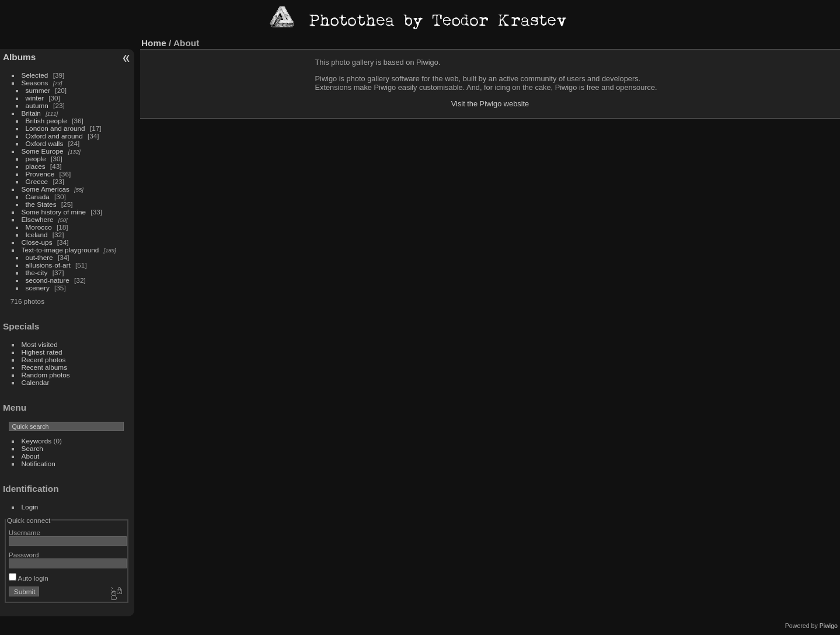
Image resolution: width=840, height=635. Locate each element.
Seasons (35, 83)
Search (32, 448)
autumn (37, 105)
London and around (55, 128)
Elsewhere (38, 219)
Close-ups (37, 242)
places (36, 166)
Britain (31, 113)
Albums (19, 57)
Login (30, 507)
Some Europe (43, 151)
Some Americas (46, 189)
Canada (38, 197)
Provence (40, 174)
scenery (38, 288)
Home (154, 43)
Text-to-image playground (60, 250)
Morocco (39, 227)
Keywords (37, 441)
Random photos (46, 375)
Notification (39, 464)
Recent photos (44, 360)
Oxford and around (54, 136)
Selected (35, 75)
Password (24, 555)
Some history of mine (54, 212)
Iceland (37, 235)
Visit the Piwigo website (490, 104)
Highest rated (42, 352)
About (31, 456)
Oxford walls (45, 143)
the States (41, 204)
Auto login (29, 578)
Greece (37, 181)
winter (35, 98)
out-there (39, 257)
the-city (37, 273)
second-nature (48, 280)
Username (25, 532)
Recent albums (44, 367)
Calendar (36, 382)
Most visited (40, 344)
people (36, 159)
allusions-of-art (48, 265)
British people (46, 121)
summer (38, 90)
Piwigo (829, 626)
